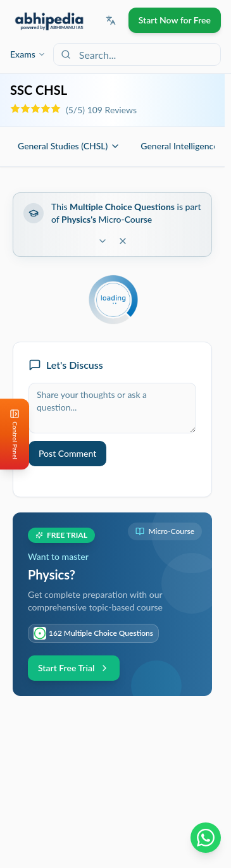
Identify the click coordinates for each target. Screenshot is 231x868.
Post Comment (67, 453)
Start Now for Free (175, 20)
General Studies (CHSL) (69, 146)
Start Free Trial (74, 668)
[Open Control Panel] (10, 434)
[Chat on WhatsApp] (206, 838)
